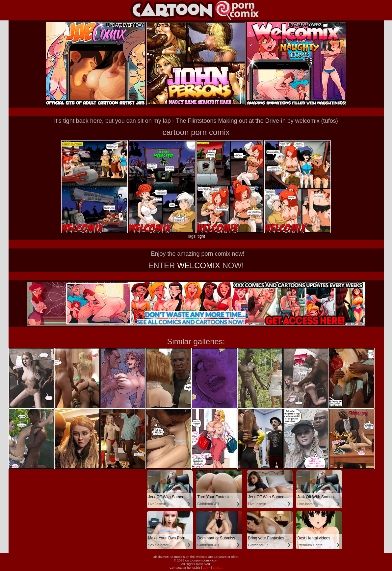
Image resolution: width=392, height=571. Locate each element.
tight (201, 236)
